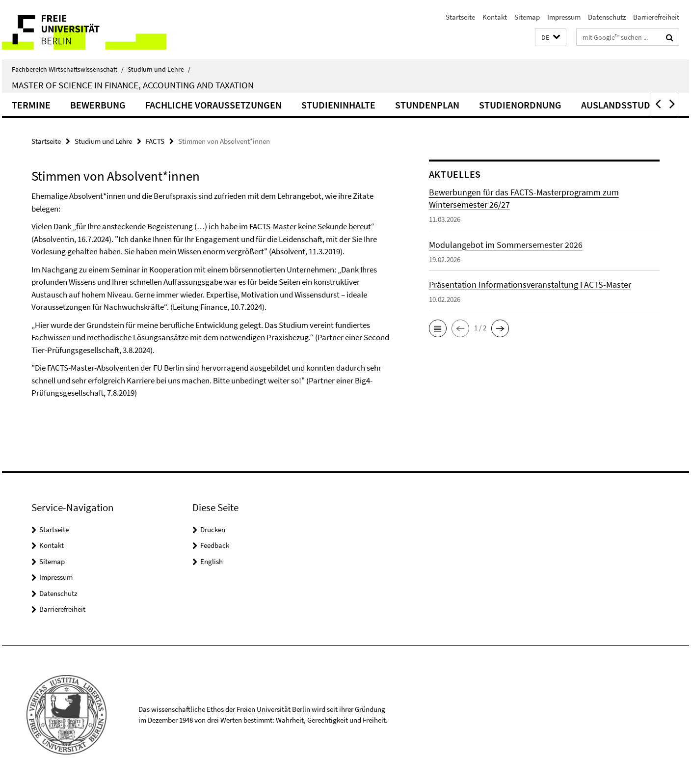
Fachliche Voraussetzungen (213, 105)
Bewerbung (98, 105)
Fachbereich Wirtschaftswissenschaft (68, 69)
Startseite (460, 17)
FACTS (155, 141)
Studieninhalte (338, 105)
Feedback (215, 545)
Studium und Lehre (159, 69)
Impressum (564, 17)
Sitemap (527, 17)
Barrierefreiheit (656, 17)
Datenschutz (607, 17)
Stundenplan (427, 105)
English (212, 561)
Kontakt (495, 17)
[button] (551, 38)
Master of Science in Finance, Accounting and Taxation (133, 85)
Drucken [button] (213, 529)
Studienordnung (520, 105)
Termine (31, 105)
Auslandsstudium (624, 105)
